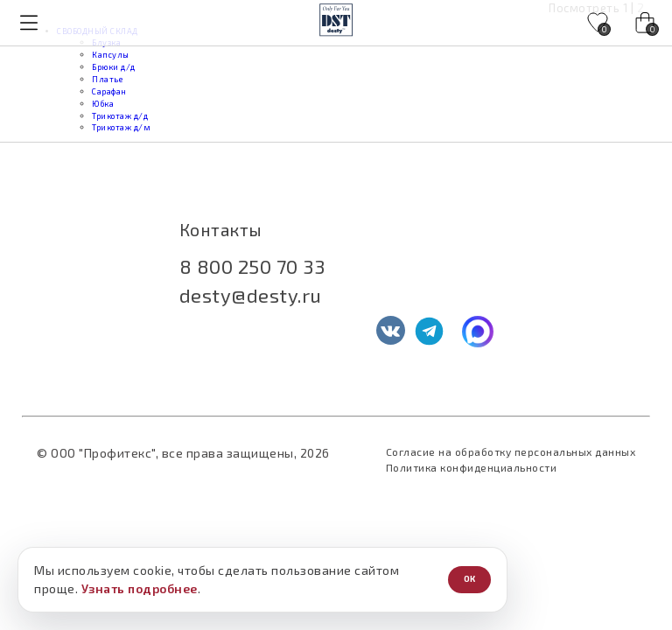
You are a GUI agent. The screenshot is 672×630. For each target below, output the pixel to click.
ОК (469, 579)
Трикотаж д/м (121, 127)
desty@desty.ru (251, 295)
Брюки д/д (114, 67)
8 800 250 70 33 (252, 266)
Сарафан (109, 91)
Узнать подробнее (140, 588)
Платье (107, 79)
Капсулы (111, 55)
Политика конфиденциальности (472, 467)
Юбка (103, 104)
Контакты (221, 230)
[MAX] (478, 332)
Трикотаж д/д (120, 116)
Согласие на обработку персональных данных (511, 451)
